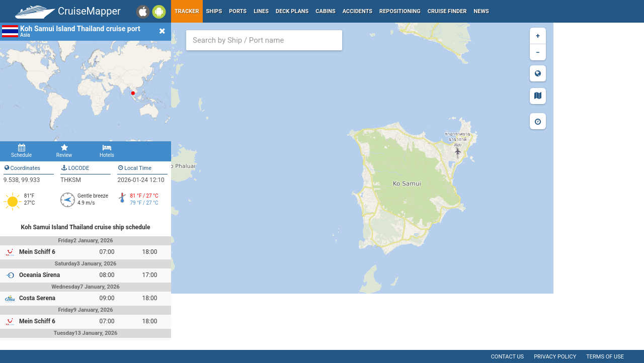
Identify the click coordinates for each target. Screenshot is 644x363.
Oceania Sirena (39, 275)
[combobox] (264, 40)
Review (64, 151)
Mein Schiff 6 (37, 252)
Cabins (325, 11)
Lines (261, 11)
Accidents (357, 11)
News (481, 11)
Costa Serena (37, 298)
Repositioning (400, 11)
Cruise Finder (447, 11)
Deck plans (292, 11)
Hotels (107, 151)
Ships (214, 11)
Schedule (21, 151)
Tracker (187, 11)
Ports (238, 11)
